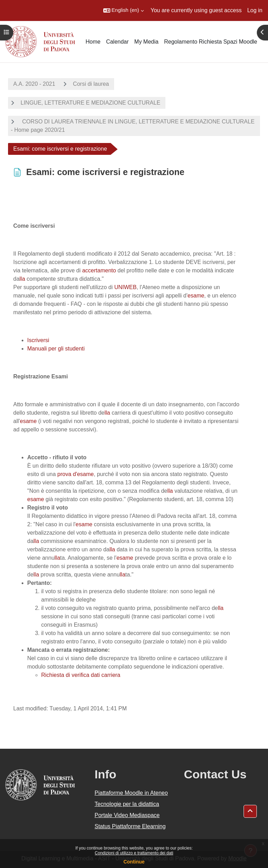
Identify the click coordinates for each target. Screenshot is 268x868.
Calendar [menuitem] (117, 42)
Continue (134, 862)
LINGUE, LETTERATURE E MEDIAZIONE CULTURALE (90, 103)
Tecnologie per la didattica (127, 804)
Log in (255, 10)
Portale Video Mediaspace (127, 815)
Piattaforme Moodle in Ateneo (131, 793)
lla (22, 279)
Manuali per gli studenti (56, 349)
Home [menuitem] (93, 42)
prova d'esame (75, 474)
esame (196, 296)
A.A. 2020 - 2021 (34, 84)
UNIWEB (125, 287)
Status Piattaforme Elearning (130, 826)
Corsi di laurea (91, 84)
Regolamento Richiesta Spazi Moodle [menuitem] (211, 42)
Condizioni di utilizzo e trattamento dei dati (134, 853)
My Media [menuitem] (146, 42)
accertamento (99, 270)
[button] (124, 10)
